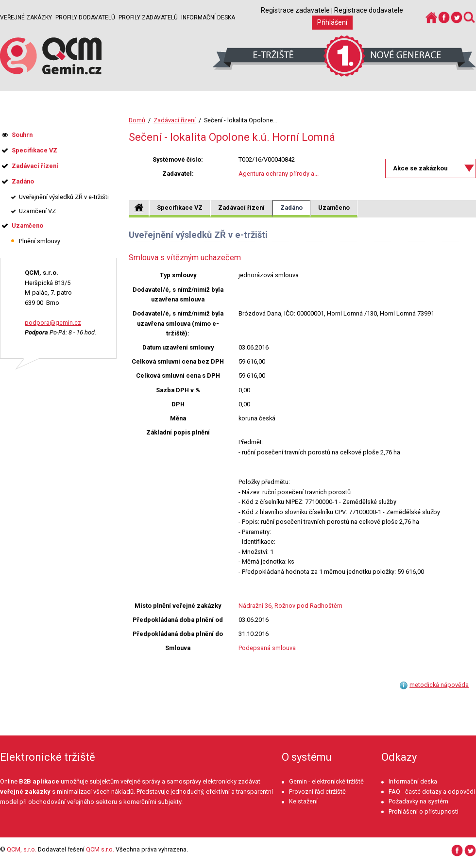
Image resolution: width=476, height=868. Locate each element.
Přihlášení (332, 22)
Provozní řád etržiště (317, 792)
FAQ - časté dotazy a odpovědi (432, 792)
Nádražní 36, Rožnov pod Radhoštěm (290, 606)
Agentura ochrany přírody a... (279, 174)
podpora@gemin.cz (53, 323)
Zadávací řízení (175, 120)
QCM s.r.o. (100, 849)
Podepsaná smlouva (267, 648)
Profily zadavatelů (148, 17)
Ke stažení (303, 801)
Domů (137, 120)
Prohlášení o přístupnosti (424, 811)
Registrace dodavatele (369, 10)
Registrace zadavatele (295, 10)
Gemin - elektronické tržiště (326, 781)
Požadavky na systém (418, 801)
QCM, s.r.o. (22, 849)
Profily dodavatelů (85, 17)
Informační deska (208, 17)
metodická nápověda (439, 685)
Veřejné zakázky (26, 17)
